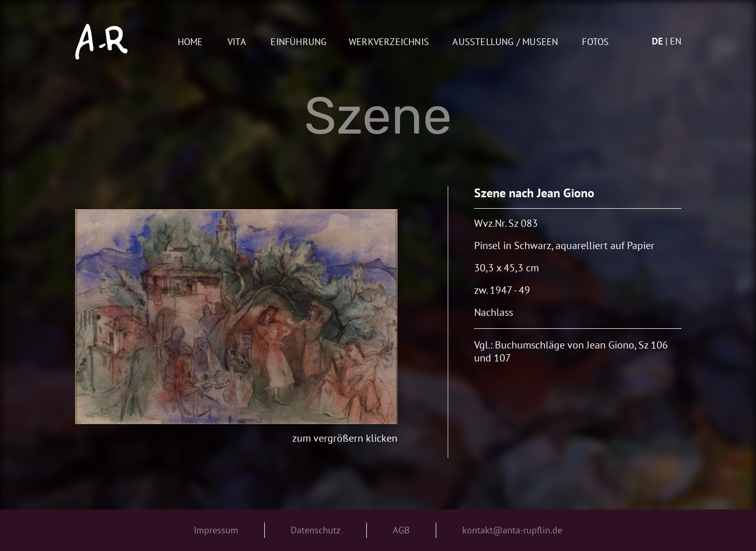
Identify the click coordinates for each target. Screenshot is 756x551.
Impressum (216, 530)
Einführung (298, 42)
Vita (237, 42)
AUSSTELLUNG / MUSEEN (505, 42)
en (676, 41)
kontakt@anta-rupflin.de (512, 530)
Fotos (595, 42)
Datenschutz (316, 530)
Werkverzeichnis (389, 42)
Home (190, 42)
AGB (401, 530)
